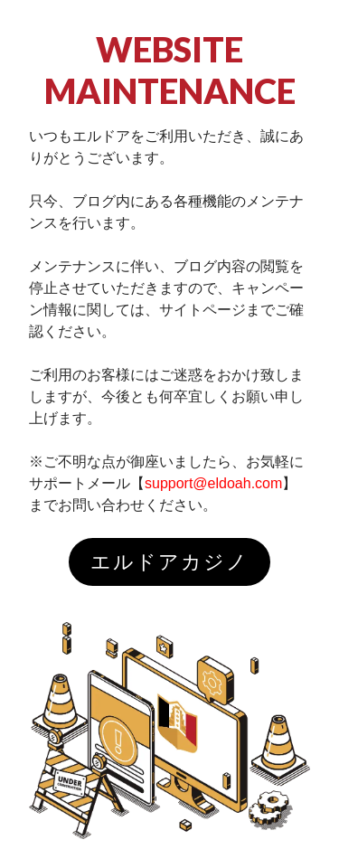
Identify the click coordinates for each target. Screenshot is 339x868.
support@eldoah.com (213, 483)
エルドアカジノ (169, 562)
